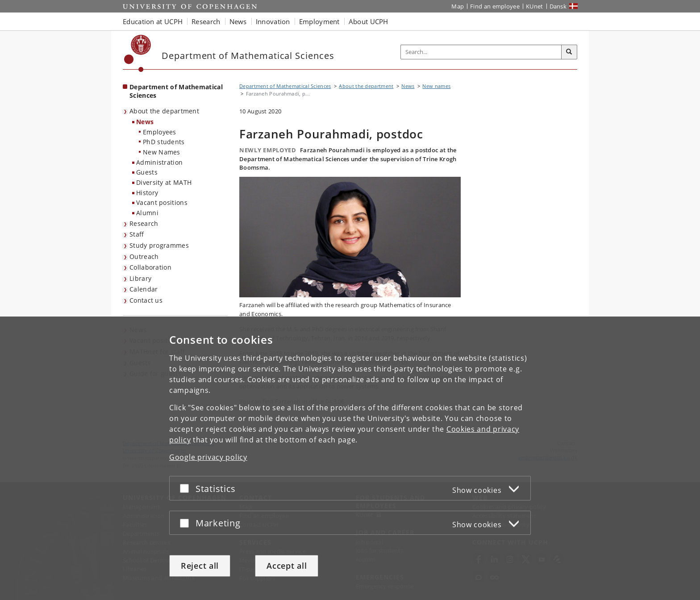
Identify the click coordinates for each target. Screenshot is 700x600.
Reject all (200, 566)
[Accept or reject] (187, 488)
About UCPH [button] (369, 21)
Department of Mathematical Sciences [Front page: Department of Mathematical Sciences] (176, 91)
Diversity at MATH (164, 182)
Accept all (287, 566)
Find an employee (495, 6)
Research (144, 223)
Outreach (144, 256)
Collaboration (150, 267)
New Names (162, 152)
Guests (147, 172)
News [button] (238, 21)
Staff (137, 234)
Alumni (147, 213)
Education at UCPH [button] (153, 21)
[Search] (569, 52)
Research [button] (206, 21)
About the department (164, 111)
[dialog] (350, 458)
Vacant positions (162, 202)
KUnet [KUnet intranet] (535, 6)
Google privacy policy (208, 457)
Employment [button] (319, 21)
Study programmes (159, 245)
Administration (159, 162)
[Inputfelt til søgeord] (481, 52)
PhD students (164, 142)
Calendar (144, 289)
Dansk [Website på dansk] (558, 6)
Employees (160, 132)
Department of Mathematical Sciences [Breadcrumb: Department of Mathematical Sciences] (285, 86)
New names (436, 86)
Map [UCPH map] (458, 6)
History (147, 193)
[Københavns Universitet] (138, 53)
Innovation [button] (273, 21)
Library (140, 278)
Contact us (146, 300)
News (145, 122)
